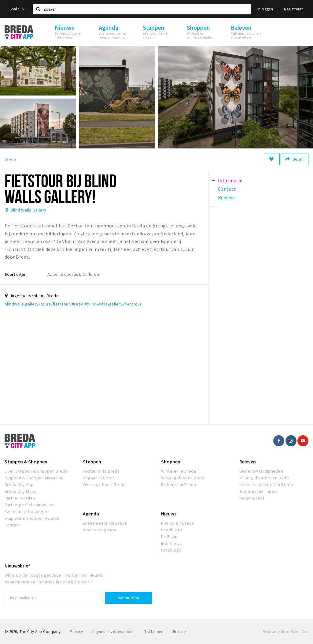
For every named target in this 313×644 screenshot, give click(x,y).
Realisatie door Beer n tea (285, 632)
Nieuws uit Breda (178, 523)
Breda (17, 9)
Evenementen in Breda (105, 523)
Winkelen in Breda (179, 471)
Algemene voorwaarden (114, 632)
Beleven (248, 462)
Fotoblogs (171, 550)
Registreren (294, 9)
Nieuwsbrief (17, 566)
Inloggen (265, 9)
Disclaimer (153, 632)
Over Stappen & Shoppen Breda (36, 471)
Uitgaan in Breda (99, 478)
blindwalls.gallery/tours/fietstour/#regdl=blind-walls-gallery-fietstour (73, 304)
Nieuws (169, 514)
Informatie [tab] (230, 180)
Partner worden (20, 498)
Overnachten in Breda (104, 485)
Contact (12, 525)
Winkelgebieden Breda (183, 478)
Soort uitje (15, 274)
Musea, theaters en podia (265, 478)
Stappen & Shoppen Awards (32, 518)
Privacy (76, 632)
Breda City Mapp (21, 491)
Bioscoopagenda (99, 530)
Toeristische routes (259, 491)
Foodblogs (172, 530)
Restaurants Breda (101, 471)
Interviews (171, 543)
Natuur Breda (252, 498)
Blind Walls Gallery (28, 210)
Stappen (92, 462)
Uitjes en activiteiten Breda (266, 485)
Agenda (91, 514)
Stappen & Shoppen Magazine (34, 478)
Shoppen (171, 462)
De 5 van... (171, 537)
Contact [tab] (227, 189)
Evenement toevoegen (27, 511)
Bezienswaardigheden (261, 471)
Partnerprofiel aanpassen (30, 505)
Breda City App (19, 485)
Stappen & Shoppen (26, 462)
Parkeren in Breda (179, 485)
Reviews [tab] (227, 197)
